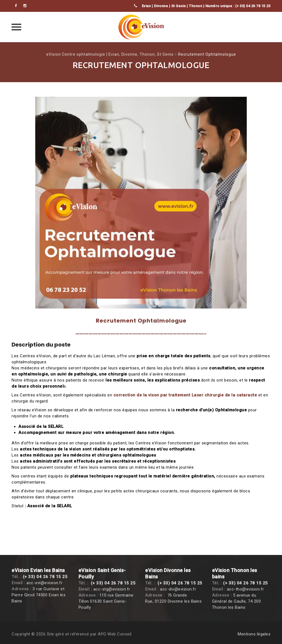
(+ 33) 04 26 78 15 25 (45, 577)
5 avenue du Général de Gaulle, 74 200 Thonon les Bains (237, 601)
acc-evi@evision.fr (44, 583)
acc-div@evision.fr (178, 589)
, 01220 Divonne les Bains (177, 601)
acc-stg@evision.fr (112, 589)
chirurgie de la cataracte (231, 395)
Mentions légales (254, 634)
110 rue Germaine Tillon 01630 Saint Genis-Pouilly (106, 601)
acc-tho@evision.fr (246, 589)
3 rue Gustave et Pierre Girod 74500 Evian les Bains (39, 595)
